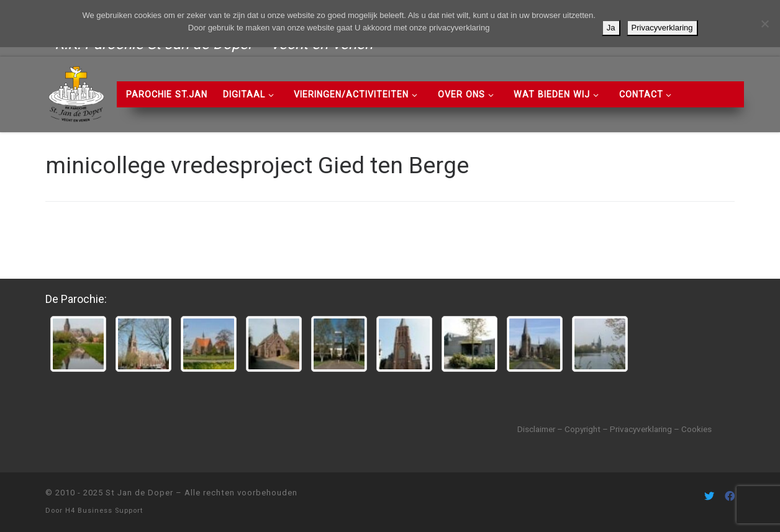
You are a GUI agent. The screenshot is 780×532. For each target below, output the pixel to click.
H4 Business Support (104, 511)
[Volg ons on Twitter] (709, 496)
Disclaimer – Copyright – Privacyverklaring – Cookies (614, 429)
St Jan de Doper (139, 493)
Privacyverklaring (662, 28)
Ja (611, 28)
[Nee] (764, 24)
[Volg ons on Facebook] (730, 496)
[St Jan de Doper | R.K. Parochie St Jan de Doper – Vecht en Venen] (76, 92)
